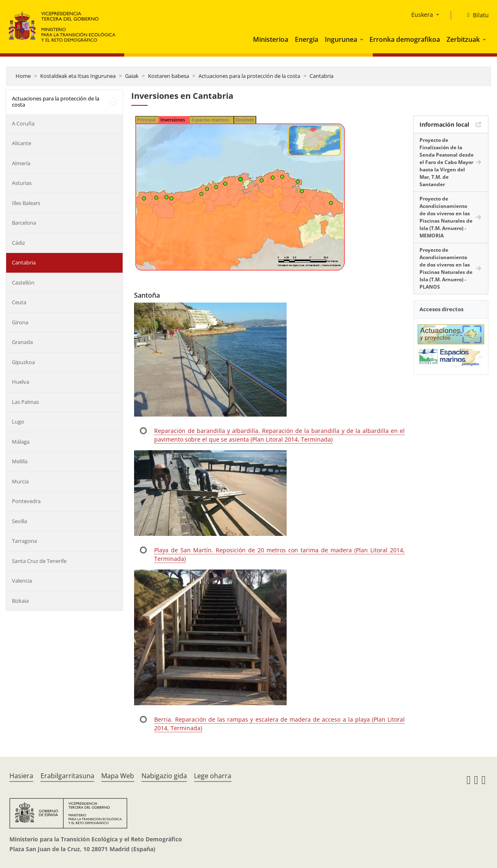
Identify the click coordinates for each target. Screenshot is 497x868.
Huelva (21, 382)
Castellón (23, 282)
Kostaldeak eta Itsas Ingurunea (78, 76)
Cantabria (321, 76)
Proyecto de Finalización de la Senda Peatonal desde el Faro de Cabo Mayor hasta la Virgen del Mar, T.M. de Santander (447, 162)
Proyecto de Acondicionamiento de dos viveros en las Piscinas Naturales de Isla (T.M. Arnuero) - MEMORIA (446, 217)
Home (23, 76)
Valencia (22, 581)
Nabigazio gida (164, 776)
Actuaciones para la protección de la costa (249, 76)
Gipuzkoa (23, 362)
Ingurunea (341, 39)
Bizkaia (20, 601)
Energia (307, 39)
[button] (362, 39)
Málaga (21, 442)
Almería (21, 163)
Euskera (422, 15)
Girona (20, 322)
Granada (22, 342)
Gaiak (132, 76)
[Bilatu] (475, 15)
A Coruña (23, 123)
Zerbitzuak (463, 39)
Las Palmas (25, 402)
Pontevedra (26, 501)
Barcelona (24, 223)
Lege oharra (213, 776)
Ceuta (19, 302)
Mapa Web (118, 776)
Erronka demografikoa (405, 39)
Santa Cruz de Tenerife (39, 561)
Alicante (22, 143)
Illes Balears (26, 203)
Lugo (18, 421)
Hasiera (21, 776)
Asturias (22, 183)
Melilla (20, 461)
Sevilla (19, 521)
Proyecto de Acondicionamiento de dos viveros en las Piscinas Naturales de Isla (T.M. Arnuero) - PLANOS (446, 268)
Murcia (20, 481)
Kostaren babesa (169, 76)
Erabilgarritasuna (67, 776)
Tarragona (24, 541)
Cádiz (18, 243)
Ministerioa (271, 39)
